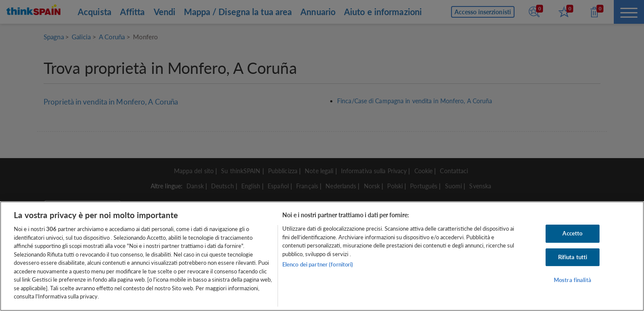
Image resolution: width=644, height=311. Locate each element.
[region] (322, 256)
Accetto (572, 233)
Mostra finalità (573, 280)
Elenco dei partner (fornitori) (318, 264)
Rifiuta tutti (573, 257)
